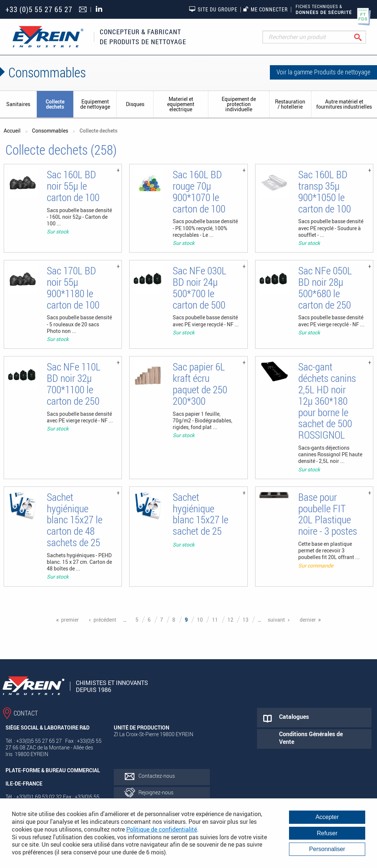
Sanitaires (18, 104)
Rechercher (364, 37)
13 (246, 620)
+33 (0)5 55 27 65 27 (39, 9)
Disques (135, 104)
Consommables (50, 131)
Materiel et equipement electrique (181, 104)
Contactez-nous (157, 776)
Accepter (327, 817)
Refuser (327, 833)
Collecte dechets (55, 104)
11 (215, 620)
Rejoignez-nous (156, 792)
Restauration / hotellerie (290, 104)
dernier (308, 620)
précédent (105, 620)
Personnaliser (327, 849)
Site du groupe (213, 9)
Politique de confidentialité (162, 829)
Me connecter (266, 9)
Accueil (12, 131)
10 (200, 620)
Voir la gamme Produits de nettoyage (323, 72)
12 (230, 620)
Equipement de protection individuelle (239, 104)
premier (70, 620)
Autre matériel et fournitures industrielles (344, 104)
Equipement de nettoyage (95, 104)
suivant (276, 620)
